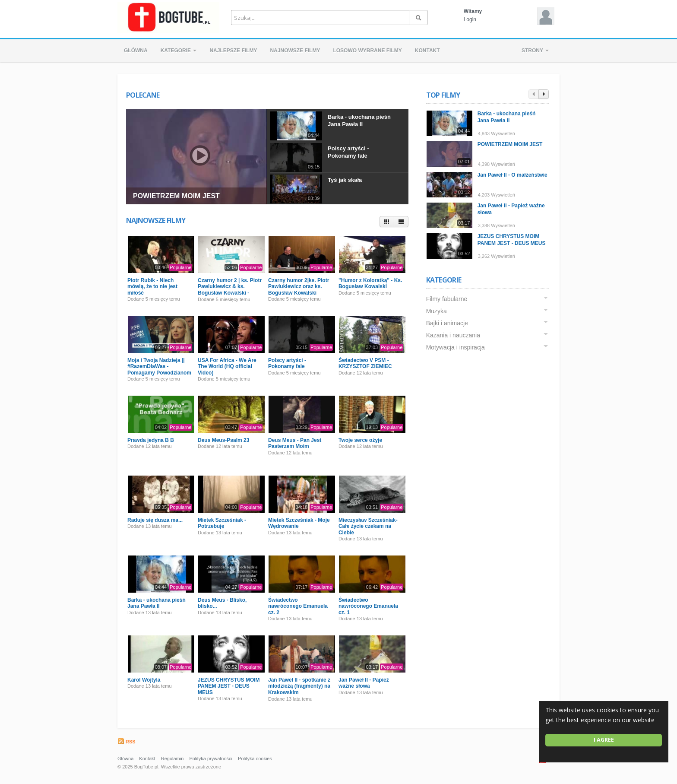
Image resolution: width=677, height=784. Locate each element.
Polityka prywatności (211, 759)
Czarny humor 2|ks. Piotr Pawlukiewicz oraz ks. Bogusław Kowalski (299, 287)
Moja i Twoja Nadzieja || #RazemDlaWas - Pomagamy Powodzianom (159, 367)
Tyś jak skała (345, 180)
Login (470, 19)
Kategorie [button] (179, 51)
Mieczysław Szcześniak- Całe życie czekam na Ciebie (368, 526)
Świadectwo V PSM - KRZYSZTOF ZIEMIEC (365, 363)
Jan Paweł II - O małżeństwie (512, 175)
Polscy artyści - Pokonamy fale (348, 152)
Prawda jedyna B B (151, 440)
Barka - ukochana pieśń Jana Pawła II (359, 121)
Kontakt (427, 51)
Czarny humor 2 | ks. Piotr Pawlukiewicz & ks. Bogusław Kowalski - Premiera (230, 290)
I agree (604, 740)
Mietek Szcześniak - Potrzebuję (222, 523)
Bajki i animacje (447, 323)
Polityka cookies (255, 759)
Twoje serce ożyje (360, 440)
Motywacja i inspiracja (456, 347)
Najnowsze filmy (295, 51)
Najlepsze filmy (233, 51)
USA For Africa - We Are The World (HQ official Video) (227, 367)
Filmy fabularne (447, 299)
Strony (535, 51)
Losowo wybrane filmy (367, 51)
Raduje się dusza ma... (155, 520)
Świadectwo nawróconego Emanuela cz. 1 (368, 606)
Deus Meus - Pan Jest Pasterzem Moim (295, 443)
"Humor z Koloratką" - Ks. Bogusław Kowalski (370, 283)
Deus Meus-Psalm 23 (223, 440)
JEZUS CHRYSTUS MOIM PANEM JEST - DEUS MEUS (229, 686)
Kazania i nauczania (453, 335)
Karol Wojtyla (144, 680)
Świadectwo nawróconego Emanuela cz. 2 (298, 606)
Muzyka (437, 311)
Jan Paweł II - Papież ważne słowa (364, 683)
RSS (127, 742)
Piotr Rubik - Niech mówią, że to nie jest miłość (152, 287)
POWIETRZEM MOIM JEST (176, 196)
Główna (136, 51)
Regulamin (172, 759)
